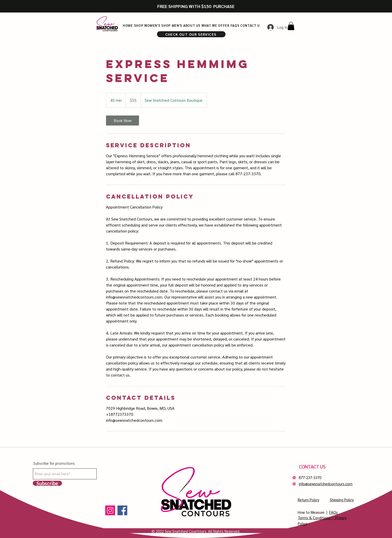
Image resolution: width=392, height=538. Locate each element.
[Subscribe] (47, 483)
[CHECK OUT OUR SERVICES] (191, 34)
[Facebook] (122, 510)
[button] (291, 26)
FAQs (333, 512)
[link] (122, 120)
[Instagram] (110, 510)
